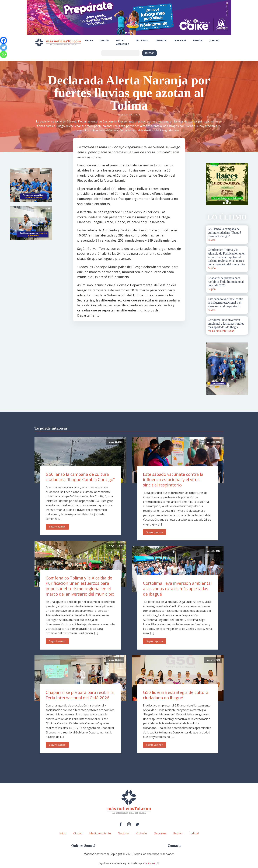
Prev (211, 184)
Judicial (215, 40)
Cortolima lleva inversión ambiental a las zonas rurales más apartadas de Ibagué (177, 588)
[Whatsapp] (4, 54)
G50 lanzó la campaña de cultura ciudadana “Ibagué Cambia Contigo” (80, 477)
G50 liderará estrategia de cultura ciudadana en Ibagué (176, 695)
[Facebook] (4, 40)
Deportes (180, 40)
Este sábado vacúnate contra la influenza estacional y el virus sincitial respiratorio (173, 479)
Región (198, 40)
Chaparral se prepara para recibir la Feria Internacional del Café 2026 (80, 695)
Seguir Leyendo (57, 527)
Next (243, 184)
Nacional (142, 40)
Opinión (161, 40)
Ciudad (104, 40)
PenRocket (150, 863)
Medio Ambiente (122, 42)
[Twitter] (4, 47)
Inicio (89, 40)
